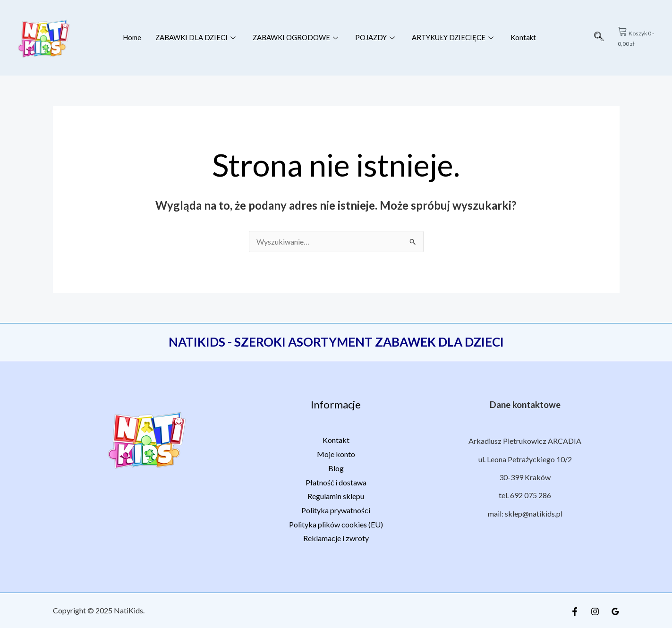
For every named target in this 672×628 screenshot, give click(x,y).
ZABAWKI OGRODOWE (296, 37)
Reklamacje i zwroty (336, 538)
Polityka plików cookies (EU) (336, 524)
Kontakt (525, 37)
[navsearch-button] (599, 38)
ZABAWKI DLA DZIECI (195, 37)
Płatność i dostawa (336, 482)
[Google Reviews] (615, 611)
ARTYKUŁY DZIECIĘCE (454, 37)
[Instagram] (595, 611)
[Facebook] (575, 611)
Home (131, 37)
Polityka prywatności (336, 510)
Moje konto (336, 454)
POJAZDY (376, 37)
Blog (336, 468)
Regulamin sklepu (336, 496)
